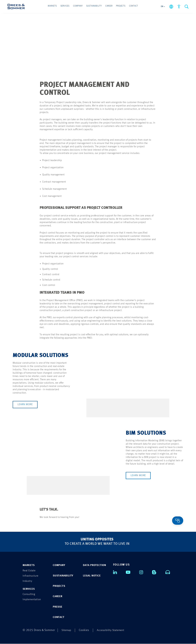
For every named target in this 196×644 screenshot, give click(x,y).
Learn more (26, 404)
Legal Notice (93, 575)
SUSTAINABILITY (64, 575)
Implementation (33, 600)
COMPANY (60, 565)
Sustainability (94, 7)
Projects (119, 7)
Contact (131, 7)
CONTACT (59, 617)
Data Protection (96, 565)
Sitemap (67, 630)
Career (108, 7)
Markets (55, 7)
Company (79, 7)
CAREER (58, 596)
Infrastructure (31, 576)
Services (67, 7)
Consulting (29, 594)
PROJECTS (60, 586)
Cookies (85, 630)
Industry (28, 581)
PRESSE (58, 607)
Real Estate (30, 570)
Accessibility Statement (113, 630)
